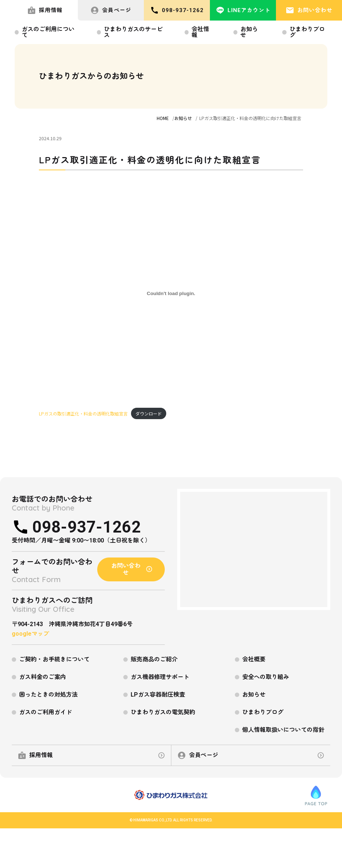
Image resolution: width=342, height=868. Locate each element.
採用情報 (45, 10)
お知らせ (249, 32)
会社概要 (254, 659)
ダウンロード (149, 413)
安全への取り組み (266, 677)
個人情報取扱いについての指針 (283, 730)
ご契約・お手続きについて (54, 659)
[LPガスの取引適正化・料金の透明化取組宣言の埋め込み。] (171, 293)
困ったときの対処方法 (48, 695)
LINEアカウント (243, 10)
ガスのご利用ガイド (46, 712)
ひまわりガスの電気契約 (163, 712)
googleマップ (30, 634)
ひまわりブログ (307, 32)
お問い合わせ (309, 10)
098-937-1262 (177, 10)
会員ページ (111, 10)
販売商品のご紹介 (154, 659)
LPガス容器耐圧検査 (158, 695)
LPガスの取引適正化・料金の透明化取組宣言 (83, 413)
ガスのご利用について (48, 32)
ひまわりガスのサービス (133, 32)
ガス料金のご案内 (43, 677)
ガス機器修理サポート (160, 677)
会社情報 (200, 32)
